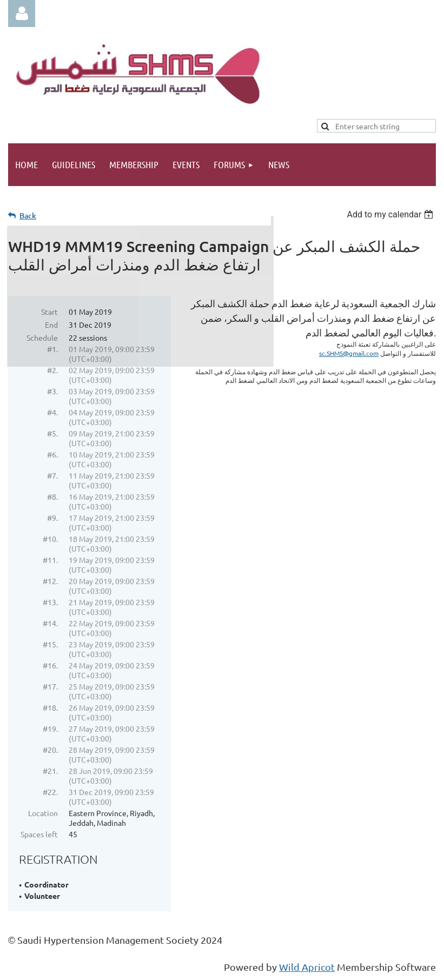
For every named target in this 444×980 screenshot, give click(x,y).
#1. (52, 349)
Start (49, 312)
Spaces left (39, 834)
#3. (52, 391)
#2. (52, 370)
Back (28, 216)
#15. (50, 644)
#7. (52, 475)
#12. (50, 581)
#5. (52, 433)
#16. (50, 665)
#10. (50, 539)
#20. (50, 750)
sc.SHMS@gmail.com (349, 353)
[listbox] (391, 214)
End (51, 325)
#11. (50, 560)
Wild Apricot (307, 967)
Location (43, 813)
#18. (50, 707)
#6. (52, 454)
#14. (50, 623)
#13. (50, 602)
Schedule (42, 337)
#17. (50, 686)
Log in (22, 14)
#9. (52, 518)
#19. (50, 729)
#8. (52, 496)
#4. (52, 412)
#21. (50, 771)
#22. (50, 792)
